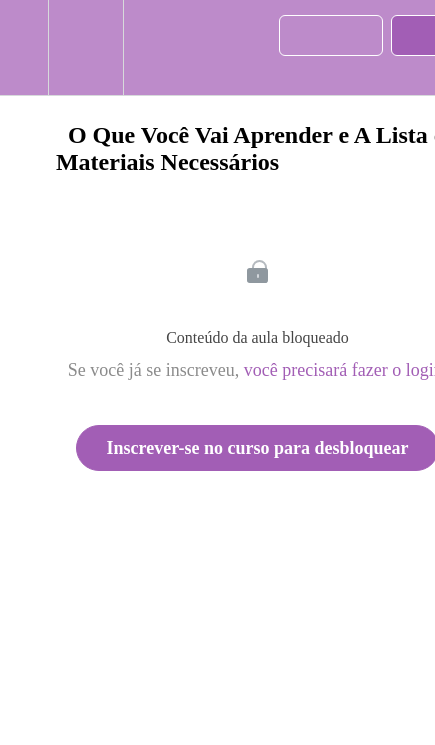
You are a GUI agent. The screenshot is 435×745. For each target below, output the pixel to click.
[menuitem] (85, 47)
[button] (24, 47)
